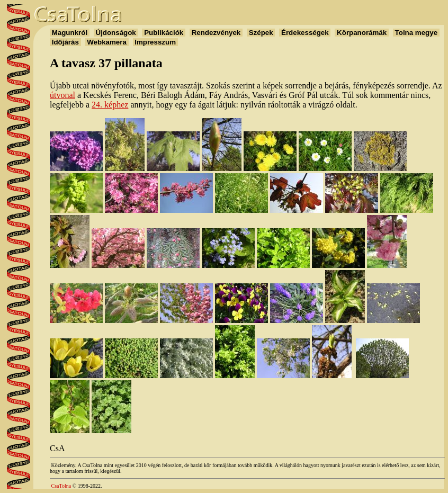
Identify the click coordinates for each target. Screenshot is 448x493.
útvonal (62, 95)
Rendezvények (216, 33)
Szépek (261, 33)
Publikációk (163, 33)
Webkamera (107, 42)
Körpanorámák (361, 33)
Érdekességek (305, 33)
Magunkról (70, 33)
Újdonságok (116, 33)
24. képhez (110, 105)
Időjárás (65, 42)
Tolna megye (416, 33)
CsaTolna (61, 486)
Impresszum (155, 42)
